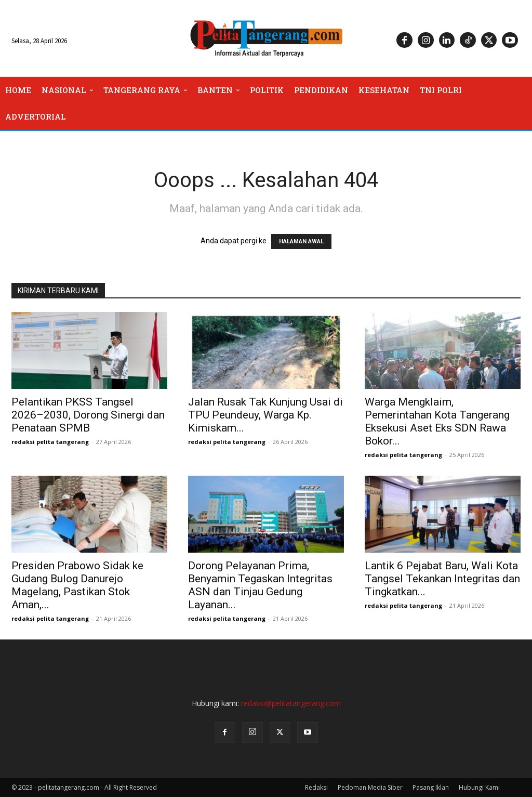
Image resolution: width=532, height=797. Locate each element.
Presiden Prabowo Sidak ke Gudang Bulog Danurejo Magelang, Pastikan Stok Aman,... (77, 585)
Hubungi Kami (479, 787)
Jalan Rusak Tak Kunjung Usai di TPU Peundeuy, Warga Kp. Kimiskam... (265, 415)
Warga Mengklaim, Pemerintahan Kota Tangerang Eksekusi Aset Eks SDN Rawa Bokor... (437, 421)
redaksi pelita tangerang (50, 442)
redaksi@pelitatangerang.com (291, 703)
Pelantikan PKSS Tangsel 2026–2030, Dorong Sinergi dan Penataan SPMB (88, 415)
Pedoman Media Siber (370, 787)
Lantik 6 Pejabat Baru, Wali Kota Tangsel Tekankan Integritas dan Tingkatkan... (442, 579)
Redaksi (316, 787)
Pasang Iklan (431, 787)
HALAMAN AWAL (301, 241)
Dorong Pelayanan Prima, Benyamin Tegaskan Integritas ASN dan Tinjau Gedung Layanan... (260, 585)
